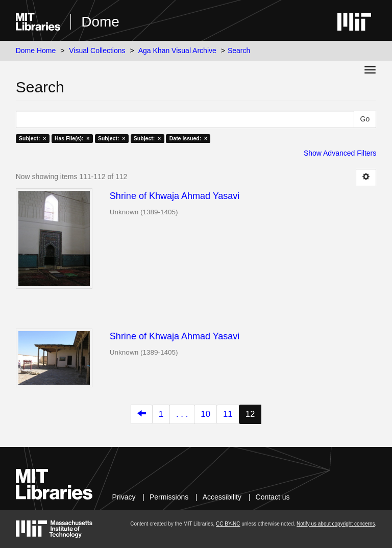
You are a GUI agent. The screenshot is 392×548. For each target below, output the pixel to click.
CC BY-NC (228, 524)
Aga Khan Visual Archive (177, 51)
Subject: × (32, 138)
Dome (100, 22)
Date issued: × (188, 138)
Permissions (169, 497)
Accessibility (222, 497)
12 (250, 414)
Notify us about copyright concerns (336, 524)
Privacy (124, 497)
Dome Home (36, 51)
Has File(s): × (72, 138)
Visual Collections (97, 51)
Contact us (273, 497)
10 (205, 414)
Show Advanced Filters (340, 153)
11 (228, 414)
